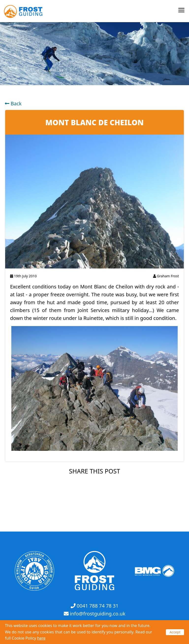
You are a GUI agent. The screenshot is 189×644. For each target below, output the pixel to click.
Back (13, 103)
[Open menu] (181, 10)
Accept (175, 632)
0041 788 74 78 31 (98, 606)
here (41, 638)
